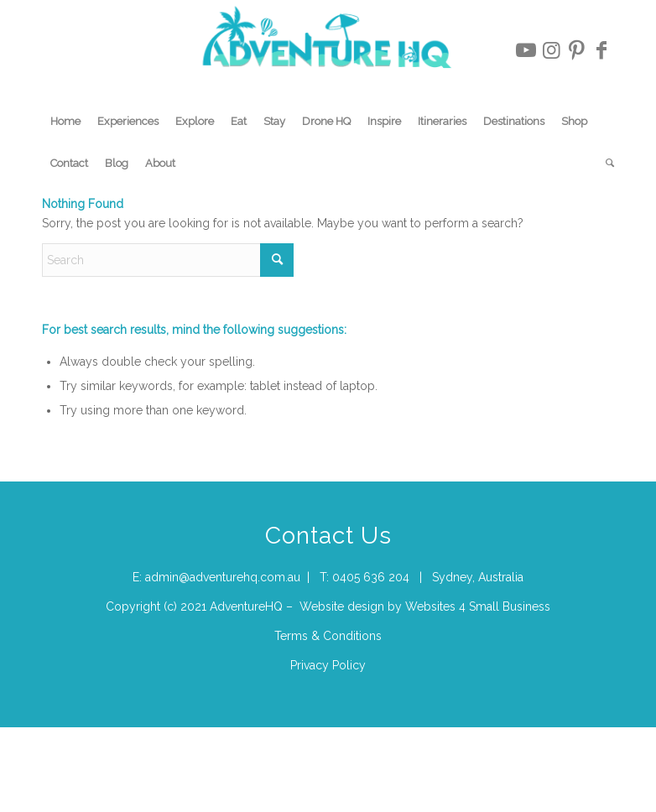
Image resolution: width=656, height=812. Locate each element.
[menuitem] (65, 122)
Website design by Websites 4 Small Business (425, 606)
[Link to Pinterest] (576, 50)
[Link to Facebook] (601, 50)
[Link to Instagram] (551, 50)
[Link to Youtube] (526, 50)
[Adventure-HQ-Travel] (328, 50)
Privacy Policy (328, 665)
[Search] (606, 164)
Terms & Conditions (328, 636)
